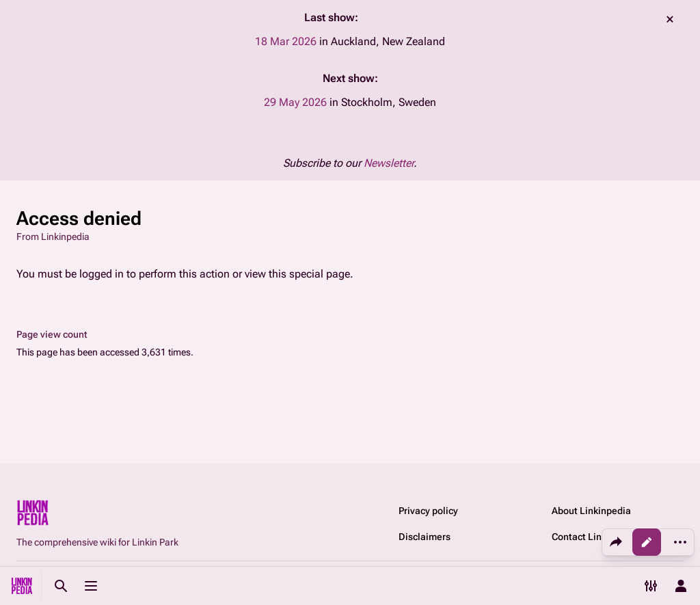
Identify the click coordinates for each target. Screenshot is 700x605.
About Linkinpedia (591, 511)
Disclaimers (425, 537)
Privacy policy (428, 511)
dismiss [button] (670, 19)
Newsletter (389, 163)
